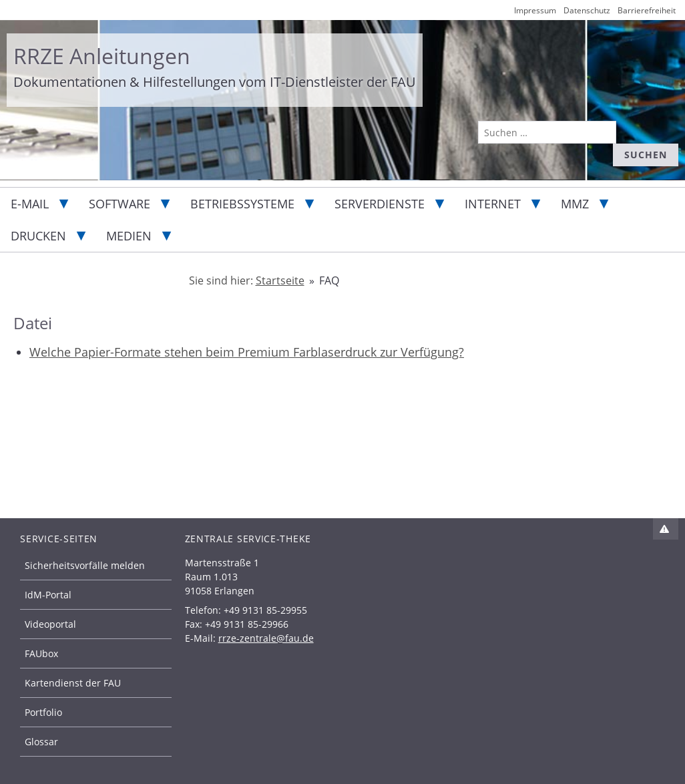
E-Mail (30, 204)
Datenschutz (587, 10)
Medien (129, 236)
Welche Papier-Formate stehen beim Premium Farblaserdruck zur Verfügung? (247, 352)
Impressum (535, 10)
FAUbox (41, 653)
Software (120, 204)
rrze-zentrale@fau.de (266, 638)
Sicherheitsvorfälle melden (85, 565)
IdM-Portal (48, 595)
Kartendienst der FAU (73, 683)
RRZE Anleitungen (102, 56)
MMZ (575, 204)
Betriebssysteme (242, 204)
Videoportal (50, 624)
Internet (493, 204)
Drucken (38, 236)
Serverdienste (380, 204)
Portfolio (43, 712)
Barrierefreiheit (647, 10)
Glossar (41, 742)
